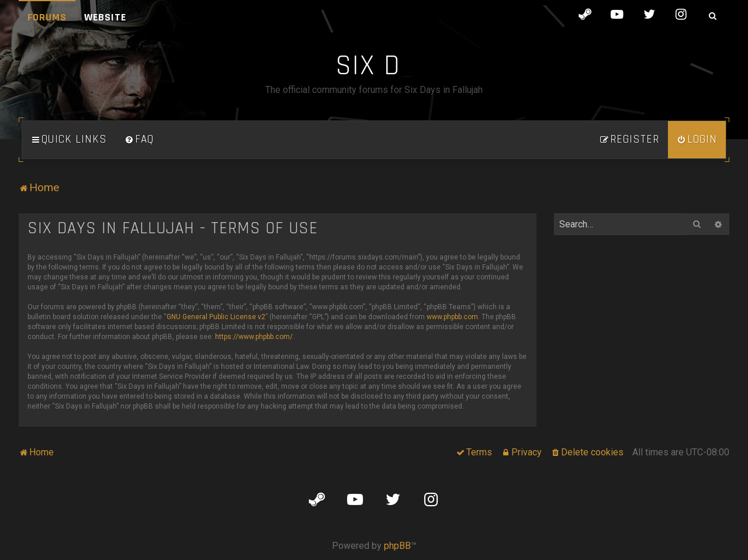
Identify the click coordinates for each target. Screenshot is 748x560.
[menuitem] (139, 140)
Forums (47, 17)
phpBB (397, 546)
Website (105, 17)
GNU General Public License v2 (216, 317)
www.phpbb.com (452, 317)
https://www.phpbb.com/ (254, 337)
